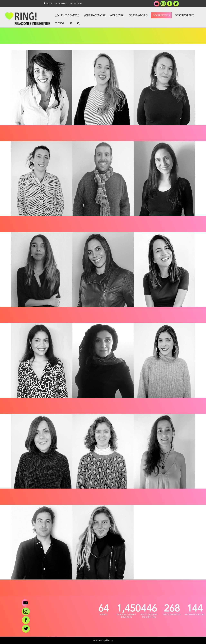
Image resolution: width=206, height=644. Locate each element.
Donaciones (161, 15)
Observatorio (138, 15)
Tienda (60, 23)
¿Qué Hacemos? (94, 15)
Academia (117, 15)
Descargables (185, 15)
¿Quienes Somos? (67, 15)
